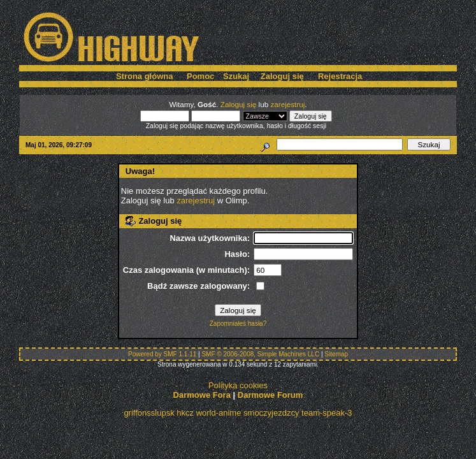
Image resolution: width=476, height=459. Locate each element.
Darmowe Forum (270, 395)
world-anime (219, 413)
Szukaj (236, 76)
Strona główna (145, 76)
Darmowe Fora (202, 395)
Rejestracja (340, 76)
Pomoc (200, 76)
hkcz (185, 413)
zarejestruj (287, 104)
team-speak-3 (327, 413)
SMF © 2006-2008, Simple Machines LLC (260, 354)
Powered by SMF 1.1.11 (162, 354)
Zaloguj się (282, 76)
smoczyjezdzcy (271, 413)
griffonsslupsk (149, 413)
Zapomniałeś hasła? (238, 324)
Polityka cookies (238, 385)
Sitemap (336, 354)
